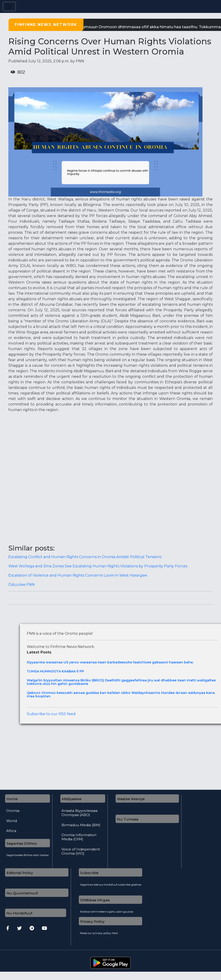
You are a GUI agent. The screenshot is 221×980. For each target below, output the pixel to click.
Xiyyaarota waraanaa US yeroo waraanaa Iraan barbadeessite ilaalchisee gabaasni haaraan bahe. (110, 662)
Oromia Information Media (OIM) (79, 837)
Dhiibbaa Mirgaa (95, 900)
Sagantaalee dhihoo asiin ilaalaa (27, 854)
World (12, 821)
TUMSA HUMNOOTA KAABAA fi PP (55, 671)
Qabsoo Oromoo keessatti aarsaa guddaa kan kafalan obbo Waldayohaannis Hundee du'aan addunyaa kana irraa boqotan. (121, 695)
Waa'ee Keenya (131, 799)
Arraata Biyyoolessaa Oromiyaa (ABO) (80, 813)
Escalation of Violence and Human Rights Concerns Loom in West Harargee (78, 575)
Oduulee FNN (21, 585)
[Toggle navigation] (9, 6)
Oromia (13, 811)
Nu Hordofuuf (19, 913)
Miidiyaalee (72, 799)
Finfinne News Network (46, 25)
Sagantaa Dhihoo (22, 843)
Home (12, 799)
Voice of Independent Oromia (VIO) (81, 851)
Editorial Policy (20, 873)
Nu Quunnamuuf (22, 893)
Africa (11, 831)
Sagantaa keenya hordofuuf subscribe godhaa (111, 883)
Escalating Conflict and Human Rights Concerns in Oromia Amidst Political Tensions (85, 557)
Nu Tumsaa (128, 819)
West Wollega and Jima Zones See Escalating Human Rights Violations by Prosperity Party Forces (98, 566)
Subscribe (89, 873)
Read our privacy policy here (99, 932)
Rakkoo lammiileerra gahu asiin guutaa (107, 910)
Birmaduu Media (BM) (81, 825)
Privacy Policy (92, 921)
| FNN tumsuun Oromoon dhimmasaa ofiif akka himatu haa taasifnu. (138, 27)
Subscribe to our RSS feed (51, 714)
